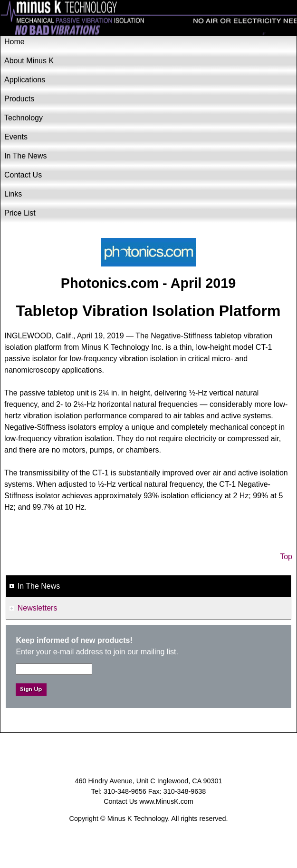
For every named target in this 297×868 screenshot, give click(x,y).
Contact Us (23, 175)
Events (16, 137)
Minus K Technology (148, 18)
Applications (25, 80)
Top (286, 557)
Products (19, 99)
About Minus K (29, 61)
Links (13, 194)
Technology (24, 118)
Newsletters (38, 608)
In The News (26, 156)
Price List (20, 213)
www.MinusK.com (166, 801)
